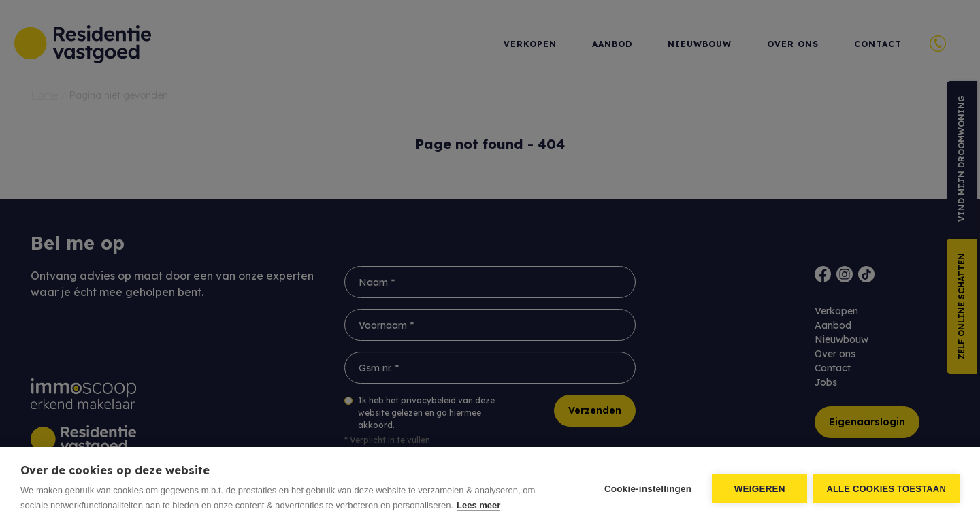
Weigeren (758, 489)
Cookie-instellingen (647, 489)
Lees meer (478, 505)
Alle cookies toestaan (886, 489)
